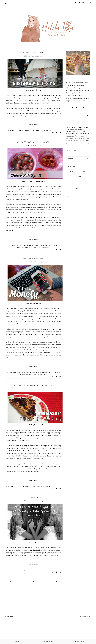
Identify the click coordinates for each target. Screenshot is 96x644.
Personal (29, 131)
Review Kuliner (32, 245)
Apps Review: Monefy (34, 258)
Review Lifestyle (83, 144)
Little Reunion (34, 497)
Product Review (78, 140)
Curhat (22, 131)
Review (33, 372)
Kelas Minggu (24, 372)
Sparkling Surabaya (24, 247)
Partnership (72, 144)
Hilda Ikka (50, 641)
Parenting (83, 133)
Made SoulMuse (79, 641)
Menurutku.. (71, 133)
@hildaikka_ (88, 616)
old (57, 582)
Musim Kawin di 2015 (34, 53)
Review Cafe (85, 142)
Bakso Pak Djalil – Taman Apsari (34, 142)
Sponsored (82, 135)
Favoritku (69, 137)
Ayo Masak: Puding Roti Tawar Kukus (34, 386)
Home (17, 641)
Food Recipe (28, 486)
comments (47, 131)
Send (78, 188)
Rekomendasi (70, 135)
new (11, 582)
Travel (79, 132)
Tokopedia (37, 131)
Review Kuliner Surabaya (48, 245)
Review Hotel (75, 142)
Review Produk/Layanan (45, 372)
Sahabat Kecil (35, 550)
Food (24, 245)
